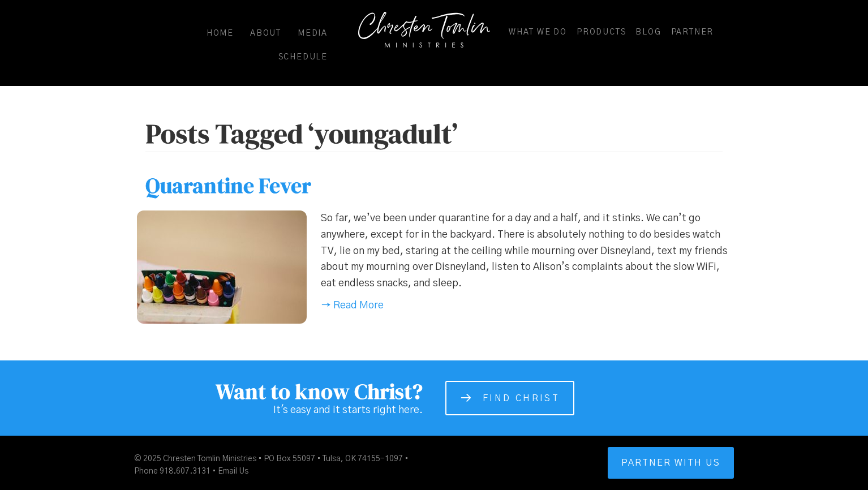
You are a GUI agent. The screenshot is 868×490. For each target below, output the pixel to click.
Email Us (233, 471)
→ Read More (352, 306)
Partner (693, 32)
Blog (648, 32)
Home (220, 33)
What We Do (538, 32)
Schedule (303, 57)
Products (601, 32)
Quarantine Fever (228, 186)
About (266, 33)
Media (313, 33)
